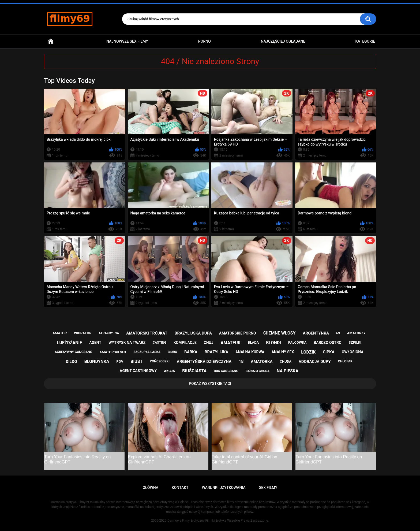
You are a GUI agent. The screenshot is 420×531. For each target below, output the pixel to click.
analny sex (283, 352)
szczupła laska (147, 352)
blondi (273, 343)
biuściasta (194, 371)
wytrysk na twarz (127, 343)
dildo (71, 362)
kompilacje (185, 343)
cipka (329, 352)
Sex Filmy (268, 488)
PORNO (205, 41)
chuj (209, 343)
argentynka (316, 333)
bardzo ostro (327, 343)
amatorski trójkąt (147, 333)
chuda (285, 361)
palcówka (297, 342)
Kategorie (365, 41)
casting (160, 343)
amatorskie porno (238, 333)
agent (95, 343)
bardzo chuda (258, 371)
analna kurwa (250, 352)
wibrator (83, 333)
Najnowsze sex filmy (127, 41)
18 (241, 361)
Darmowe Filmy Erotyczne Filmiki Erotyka (197, 521)
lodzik (308, 352)
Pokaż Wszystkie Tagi (210, 384)
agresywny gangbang (73, 352)
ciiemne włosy (280, 333)
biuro (172, 352)
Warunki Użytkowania (224, 488)
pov (120, 361)
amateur (231, 343)
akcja (169, 371)
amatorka (262, 362)
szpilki (355, 342)
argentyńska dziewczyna (204, 362)
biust (136, 361)
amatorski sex (113, 352)
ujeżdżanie (69, 343)
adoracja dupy (315, 362)
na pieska (288, 371)
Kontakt (180, 488)
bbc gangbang (226, 371)
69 (338, 333)
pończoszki (160, 361)
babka (191, 352)
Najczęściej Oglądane (283, 41)
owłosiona (353, 352)
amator (60, 333)
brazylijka (216, 352)
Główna (51, 41)
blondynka (97, 361)
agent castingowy (138, 371)
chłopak (345, 361)
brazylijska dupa (193, 333)
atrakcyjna (109, 333)
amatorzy (356, 333)
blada (253, 342)
